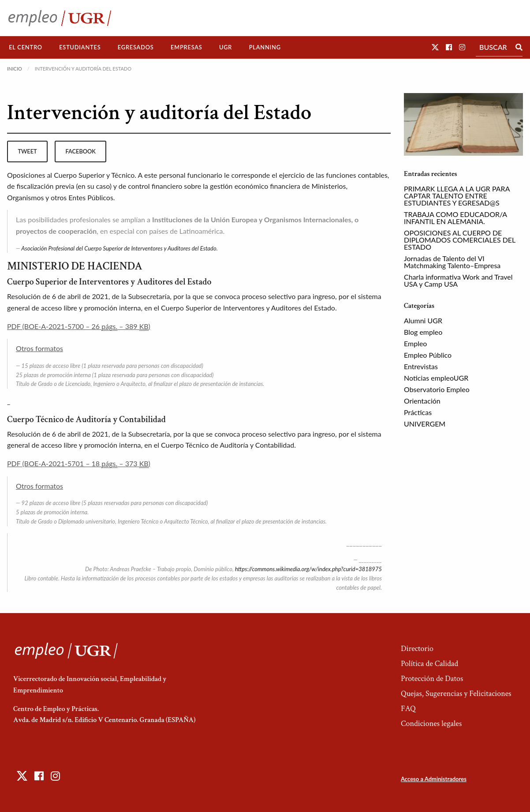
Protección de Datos (432, 679)
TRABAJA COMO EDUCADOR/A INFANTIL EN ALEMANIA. (455, 218)
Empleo (415, 343)
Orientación (422, 401)
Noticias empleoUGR (436, 378)
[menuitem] (26, 47)
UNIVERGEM (425, 424)
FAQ (408, 709)
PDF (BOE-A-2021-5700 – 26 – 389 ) (79, 326)
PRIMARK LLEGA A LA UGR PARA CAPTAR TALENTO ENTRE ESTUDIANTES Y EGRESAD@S (457, 196)
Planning (265, 47)
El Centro (26, 47)
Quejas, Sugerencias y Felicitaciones (456, 694)
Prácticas (418, 412)
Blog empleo (423, 332)
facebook (81, 151)
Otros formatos (39, 348)
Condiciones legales (431, 724)
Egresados (136, 47)
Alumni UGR (423, 320)
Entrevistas (421, 366)
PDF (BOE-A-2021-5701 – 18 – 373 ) (79, 464)
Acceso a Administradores (434, 779)
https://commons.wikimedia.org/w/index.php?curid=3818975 (308, 569)
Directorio (417, 649)
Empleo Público (428, 355)
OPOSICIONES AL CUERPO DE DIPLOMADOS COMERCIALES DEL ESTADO (460, 240)
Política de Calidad (429, 664)
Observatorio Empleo (437, 389)
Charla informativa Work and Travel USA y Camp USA (458, 280)
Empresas (187, 47)
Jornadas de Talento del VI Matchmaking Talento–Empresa (452, 262)
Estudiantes (80, 47)
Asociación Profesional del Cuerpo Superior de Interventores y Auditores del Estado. (119, 248)
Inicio (15, 69)
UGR (226, 47)
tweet (27, 151)
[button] (435, 47)
